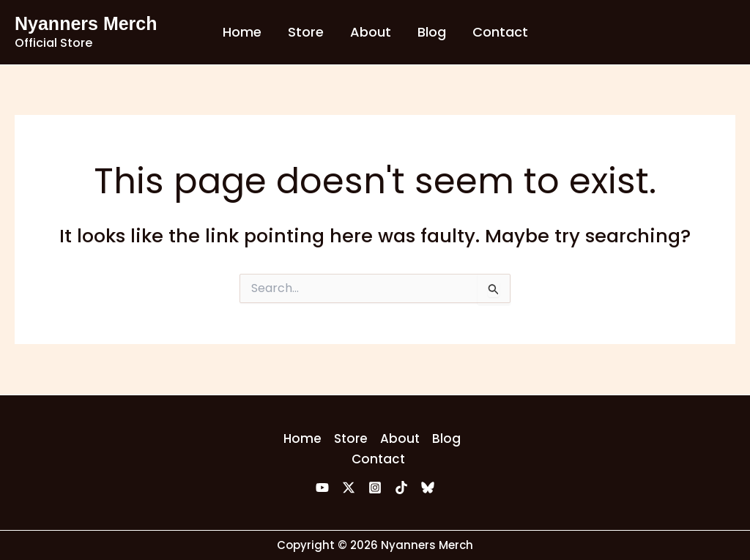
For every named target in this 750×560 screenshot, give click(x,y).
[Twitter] (349, 488)
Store (306, 32)
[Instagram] (375, 488)
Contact (500, 32)
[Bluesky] (428, 488)
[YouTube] (322, 488)
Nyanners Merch (86, 23)
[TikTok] (401, 488)
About (371, 32)
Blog (432, 32)
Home (242, 32)
